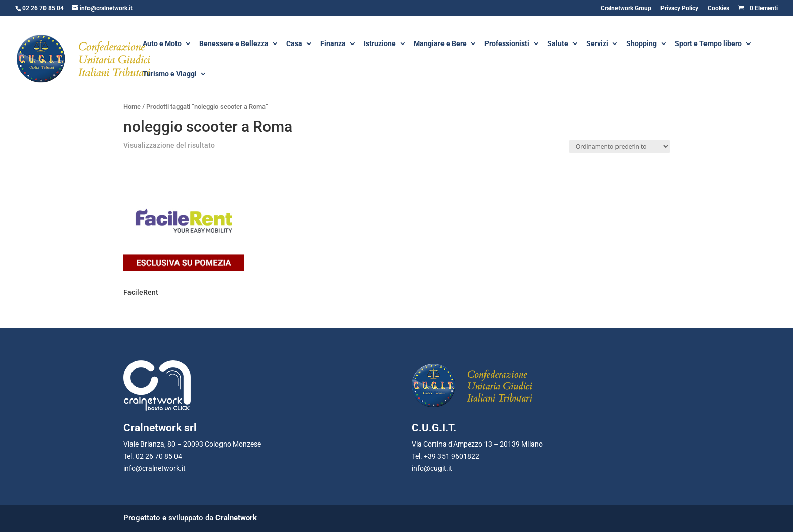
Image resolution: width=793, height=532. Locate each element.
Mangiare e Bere (440, 44)
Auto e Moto (162, 44)
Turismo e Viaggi (170, 75)
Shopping (642, 44)
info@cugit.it (432, 468)
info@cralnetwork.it (155, 468)
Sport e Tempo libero (708, 44)
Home (132, 106)
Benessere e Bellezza (234, 44)
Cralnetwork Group (626, 8)
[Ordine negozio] (620, 146)
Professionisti (507, 44)
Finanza (333, 44)
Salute (558, 44)
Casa (294, 44)
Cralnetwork (236, 518)
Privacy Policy (679, 8)
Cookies (718, 8)
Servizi (597, 44)
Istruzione (380, 44)
